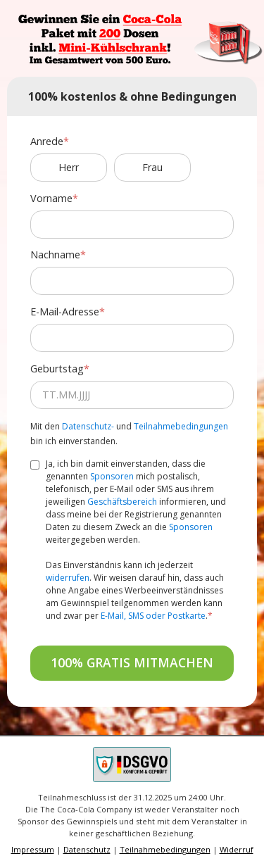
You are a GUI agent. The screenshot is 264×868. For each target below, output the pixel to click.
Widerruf (237, 849)
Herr (69, 168)
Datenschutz (87, 849)
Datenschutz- (88, 426)
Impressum (33, 849)
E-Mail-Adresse (65, 312)
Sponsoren (112, 476)
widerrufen (68, 578)
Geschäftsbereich (122, 502)
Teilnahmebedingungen (181, 426)
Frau (152, 168)
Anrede (47, 141)
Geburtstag (57, 369)
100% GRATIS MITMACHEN (132, 662)
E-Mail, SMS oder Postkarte (153, 616)
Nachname (55, 254)
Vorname (51, 198)
